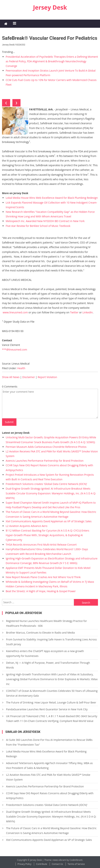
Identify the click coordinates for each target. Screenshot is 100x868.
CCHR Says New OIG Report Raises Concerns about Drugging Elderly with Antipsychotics (50, 796)
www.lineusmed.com (15, 312)
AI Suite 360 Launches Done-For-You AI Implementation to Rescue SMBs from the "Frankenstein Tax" (49, 742)
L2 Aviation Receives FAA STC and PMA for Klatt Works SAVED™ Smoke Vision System (48, 777)
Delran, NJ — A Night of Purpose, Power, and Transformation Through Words (48, 665)
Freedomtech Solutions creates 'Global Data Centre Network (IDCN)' (46, 484)
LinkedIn (88, 312)
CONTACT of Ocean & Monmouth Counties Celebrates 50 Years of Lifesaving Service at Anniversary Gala (52, 693)
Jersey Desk (50, 7)
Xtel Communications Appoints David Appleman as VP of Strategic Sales (49, 521)
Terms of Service (76, 864)
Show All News (11, 377)
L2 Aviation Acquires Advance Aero (27, 526)
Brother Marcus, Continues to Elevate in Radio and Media (40, 633)
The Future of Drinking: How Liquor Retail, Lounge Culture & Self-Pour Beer (51, 702)
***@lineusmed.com (15, 350)
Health (21, 368)
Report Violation (47, 377)
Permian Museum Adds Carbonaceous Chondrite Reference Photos (46, 447)
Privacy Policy (24, 864)
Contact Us (57, 864)
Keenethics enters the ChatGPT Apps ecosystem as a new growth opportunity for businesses (45, 653)
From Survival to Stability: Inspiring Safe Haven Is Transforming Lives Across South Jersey (51, 642)
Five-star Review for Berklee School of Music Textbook (38, 226)
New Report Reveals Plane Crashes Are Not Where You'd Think (43, 577)
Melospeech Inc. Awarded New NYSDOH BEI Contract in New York (45, 221)
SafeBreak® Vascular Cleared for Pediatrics (50, 38)
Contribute (42, 864)
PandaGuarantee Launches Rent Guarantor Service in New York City (47, 709)
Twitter (74, 312)
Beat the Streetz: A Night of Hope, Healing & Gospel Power (41, 591)
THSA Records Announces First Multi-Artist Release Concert (41, 545)
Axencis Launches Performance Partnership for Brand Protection (45, 461)
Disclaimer (28, 377)
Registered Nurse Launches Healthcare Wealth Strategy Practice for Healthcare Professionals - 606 (46, 623)
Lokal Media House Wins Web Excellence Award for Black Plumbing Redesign (52, 198)
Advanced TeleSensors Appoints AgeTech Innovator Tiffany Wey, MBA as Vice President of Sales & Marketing (49, 765)
